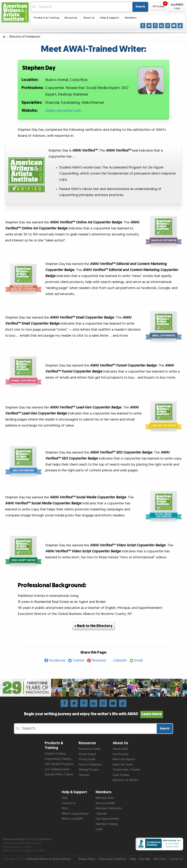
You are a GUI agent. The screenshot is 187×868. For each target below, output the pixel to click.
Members (131, 18)
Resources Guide (90, 749)
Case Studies (121, 775)
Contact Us (69, 803)
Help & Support (110, 18)
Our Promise (121, 754)
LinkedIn (120, 660)
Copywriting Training (58, 759)
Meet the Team (123, 765)
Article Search (87, 754)
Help (65, 798)
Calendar (101, 814)
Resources (71, 18)
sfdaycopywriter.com (63, 111)
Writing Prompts (89, 770)
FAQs (65, 808)
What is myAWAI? (73, 819)
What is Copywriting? (75, 814)
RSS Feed (160, 859)
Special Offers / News (59, 775)
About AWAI (120, 749)
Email (138, 660)
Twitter (78, 660)
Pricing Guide (87, 759)
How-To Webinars (90, 765)
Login (99, 829)
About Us (89, 18)
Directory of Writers (125, 780)
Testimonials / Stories (126, 770)
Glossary (84, 775)
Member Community (109, 808)
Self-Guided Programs (59, 764)
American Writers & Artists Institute (49, 859)
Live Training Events (57, 769)
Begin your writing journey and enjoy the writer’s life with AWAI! (93, 714)
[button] (159, 7)
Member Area (105, 798)
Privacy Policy (87, 859)
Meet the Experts (124, 759)
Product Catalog (55, 754)
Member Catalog (107, 824)
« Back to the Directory (93, 626)
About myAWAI (105, 803)
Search (140, 7)
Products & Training (46, 18)
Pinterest (99, 660)
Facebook (57, 660)
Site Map (145, 859)
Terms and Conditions (112, 859)
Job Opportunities (107, 819)
